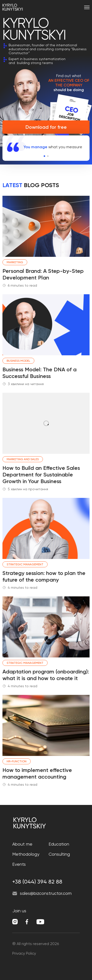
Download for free (46, 127)
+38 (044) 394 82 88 (37, 882)
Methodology (26, 854)
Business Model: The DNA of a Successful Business (39, 373)
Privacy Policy (24, 953)
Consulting (59, 854)
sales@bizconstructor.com (46, 893)
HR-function (17, 761)
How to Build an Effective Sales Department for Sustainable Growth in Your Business (41, 475)
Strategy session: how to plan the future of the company (44, 576)
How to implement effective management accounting (37, 773)
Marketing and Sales (23, 459)
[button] (44, 156)
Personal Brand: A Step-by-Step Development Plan (43, 274)
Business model (18, 361)
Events (19, 864)
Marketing (15, 262)
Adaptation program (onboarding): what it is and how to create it (46, 675)
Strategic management (25, 564)
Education (59, 844)
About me (22, 844)
